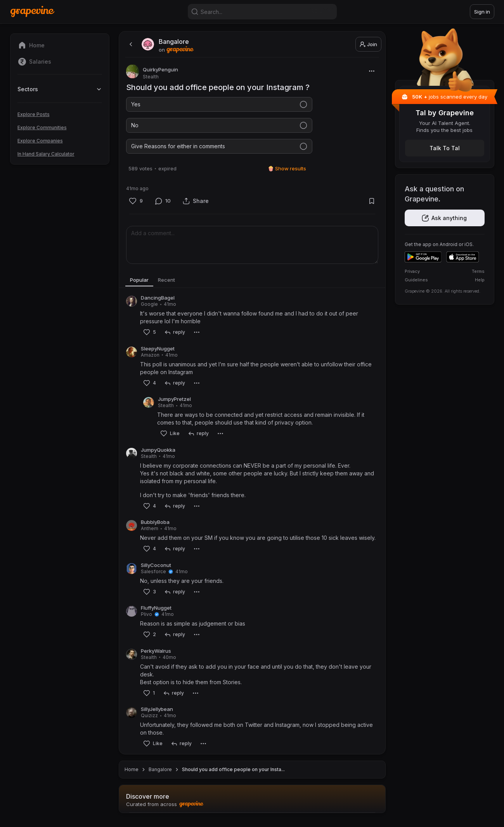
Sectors (60, 89)
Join (368, 44)
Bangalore (160, 774)
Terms (478, 271)
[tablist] (252, 285)
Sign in (482, 12)
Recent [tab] (172, 284)
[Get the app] (445, 218)
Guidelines (416, 280)
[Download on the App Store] (463, 257)
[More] (372, 71)
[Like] (136, 205)
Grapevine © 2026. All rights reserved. (443, 291)
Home (132, 774)
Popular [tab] (141, 284)
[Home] (32, 11)
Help (480, 280)
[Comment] (163, 205)
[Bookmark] (372, 205)
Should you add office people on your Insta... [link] (233, 774)
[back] (130, 44)
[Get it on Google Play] (423, 257)
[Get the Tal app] (445, 148)
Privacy (412, 271)
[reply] (175, 337)
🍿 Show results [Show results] (287, 173)
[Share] (196, 205)
